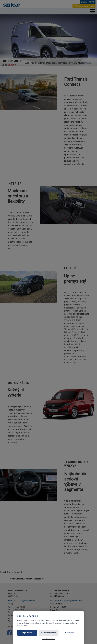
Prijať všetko (27, 633)
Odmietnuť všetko (48, 633)
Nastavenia (70, 633)
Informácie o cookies (48, 639)
